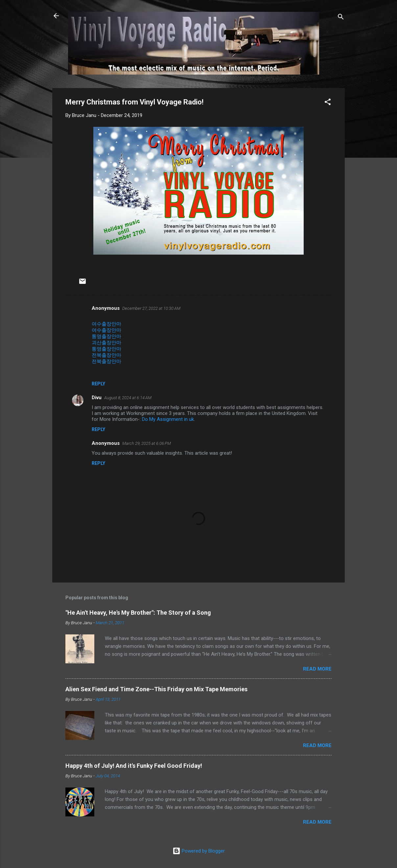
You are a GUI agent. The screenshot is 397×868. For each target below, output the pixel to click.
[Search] (341, 18)
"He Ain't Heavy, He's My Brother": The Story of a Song (138, 613)
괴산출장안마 (106, 343)
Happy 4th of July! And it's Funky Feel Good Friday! (134, 766)
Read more (317, 669)
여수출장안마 (106, 324)
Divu (97, 398)
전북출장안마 (106, 355)
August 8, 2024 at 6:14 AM (128, 398)
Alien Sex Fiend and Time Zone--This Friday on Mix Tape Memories (156, 689)
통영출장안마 (106, 336)
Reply (98, 384)
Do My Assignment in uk (168, 419)
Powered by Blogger (199, 851)
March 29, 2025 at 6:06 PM (147, 443)
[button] (328, 103)
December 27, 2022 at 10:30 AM (151, 308)
